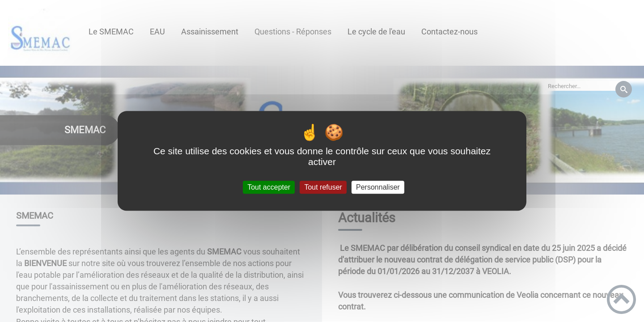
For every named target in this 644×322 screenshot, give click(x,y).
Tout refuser (323, 187)
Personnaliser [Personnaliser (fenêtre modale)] (378, 187)
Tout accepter (269, 187)
